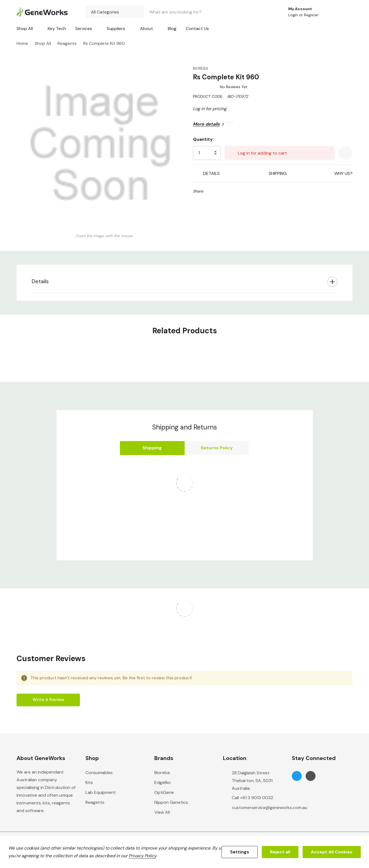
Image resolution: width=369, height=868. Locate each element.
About (146, 29)
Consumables (99, 773)
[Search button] (273, 12)
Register (311, 15)
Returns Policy (217, 448)
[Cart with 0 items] (345, 12)
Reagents (95, 802)
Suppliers (116, 29)
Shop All (25, 29)
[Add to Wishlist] (346, 153)
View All (162, 812)
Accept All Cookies (332, 852)
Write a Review (48, 700)
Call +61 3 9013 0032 (252, 798)
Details (40, 281)
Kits (89, 782)
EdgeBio (162, 782)
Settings (240, 852)
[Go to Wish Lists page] (330, 12)
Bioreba (162, 773)
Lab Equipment (101, 792)
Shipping (152, 448)
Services (84, 29)
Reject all (280, 852)
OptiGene (164, 792)
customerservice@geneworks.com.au (270, 808)
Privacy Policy (142, 856)
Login (294, 15)
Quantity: (203, 139)
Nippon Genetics (171, 802)
